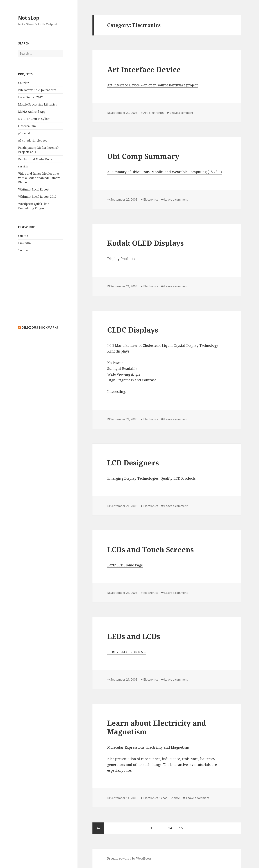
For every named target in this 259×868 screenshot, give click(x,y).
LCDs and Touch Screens (150, 549)
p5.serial (24, 133)
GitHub (23, 236)
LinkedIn (24, 243)
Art (145, 113)
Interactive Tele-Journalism (37, 90)
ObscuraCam (27, 126)
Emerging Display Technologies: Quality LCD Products (151, 478)
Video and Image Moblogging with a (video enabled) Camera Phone (39, 178)
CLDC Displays (133, 330)
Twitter (23, 250)
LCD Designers (133, 463)
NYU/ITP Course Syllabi (34, 119)
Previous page (98, 828)
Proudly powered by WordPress (129, 858)
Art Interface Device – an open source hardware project (152, 85)
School (164, 798)
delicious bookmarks (40, 328)
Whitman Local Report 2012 (37, 197)
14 (171, 826)
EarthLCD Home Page (125, 565)
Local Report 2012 (30, 97)
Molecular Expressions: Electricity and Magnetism (148, 747)
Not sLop (29, 18)
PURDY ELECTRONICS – (126, 652)
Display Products (121, 259)
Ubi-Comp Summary (143, 156)
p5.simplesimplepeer (33, 140)
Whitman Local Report (34, 189)
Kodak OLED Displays (145, 243)
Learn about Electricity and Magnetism (157, 727)
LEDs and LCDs (134, 636)
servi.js (23, 166)
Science (175, 798)
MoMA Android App (32, 112)
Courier (23, 83)
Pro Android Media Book (35, 159)
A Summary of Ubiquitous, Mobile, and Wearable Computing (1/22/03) (164, 172)
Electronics (156, 113)
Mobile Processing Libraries (38, 104)
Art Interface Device (144, 69)
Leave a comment (181, 113)
